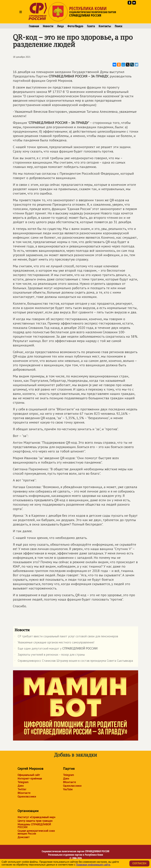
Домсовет (24, 837)
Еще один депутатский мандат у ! (56, 649)
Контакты (105, 26)
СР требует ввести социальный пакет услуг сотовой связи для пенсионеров (66, 637)
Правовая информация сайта (93, 865)
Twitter (22, 789)
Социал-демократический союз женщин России (36, 832)
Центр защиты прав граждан (35, 821)
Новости (48, 26)
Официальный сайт (29, 775)
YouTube (68, 789)
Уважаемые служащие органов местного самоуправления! (54, 643)
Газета (91, 26)
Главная (34, 26)
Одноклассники (27, 797)
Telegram (23, 782)
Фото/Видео (75, 26)
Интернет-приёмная (30, 779)
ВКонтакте (24, 793)
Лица (60, 26)
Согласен (139, 863)
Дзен (21, 786)
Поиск (119, 26)
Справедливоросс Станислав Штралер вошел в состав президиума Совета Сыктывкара (74, 661)
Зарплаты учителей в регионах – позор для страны (50, 655)
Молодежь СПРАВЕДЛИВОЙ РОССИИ (34, 826)
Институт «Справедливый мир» (36, 817)
